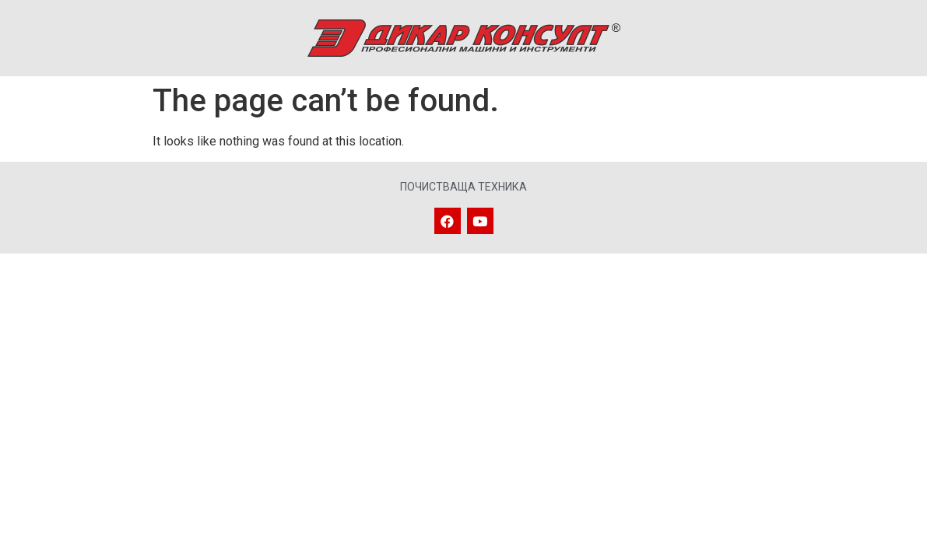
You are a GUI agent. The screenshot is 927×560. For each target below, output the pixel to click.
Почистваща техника (464, 187)
